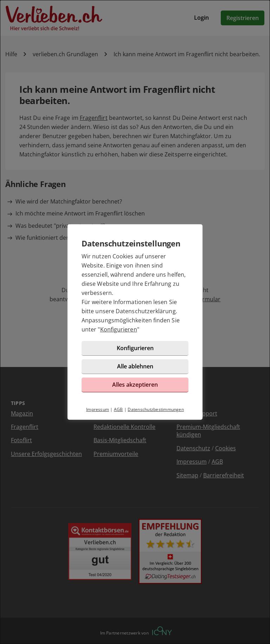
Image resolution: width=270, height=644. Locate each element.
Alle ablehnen (135, 366)
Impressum (98, 409)
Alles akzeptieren (135, 385)
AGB (118, 409)
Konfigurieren (119, 329)
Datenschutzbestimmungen (156, 409)
